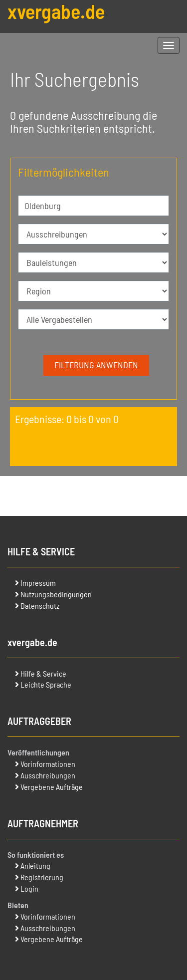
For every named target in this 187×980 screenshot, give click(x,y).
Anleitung (35, 865)
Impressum (38, 583)
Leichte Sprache (46, 684)
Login (29, 888)
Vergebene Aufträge (52, 787)
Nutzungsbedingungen (56, 594)
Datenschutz (40, 606)
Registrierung (42, 877)
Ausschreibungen (48, 775)
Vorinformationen (48, 764)
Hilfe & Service (43, 673)
